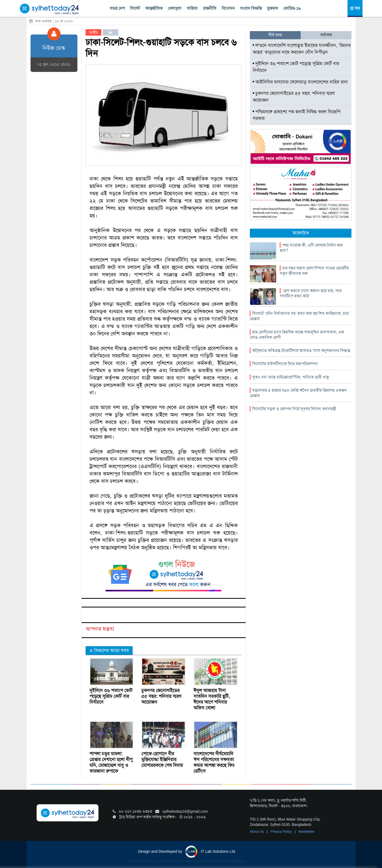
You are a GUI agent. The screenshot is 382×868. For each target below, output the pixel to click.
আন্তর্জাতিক (154, 8)
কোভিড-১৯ (292, 8)
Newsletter (306, 832)
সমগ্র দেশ (117, 8)
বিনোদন (228, 8)
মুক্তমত (272, 8)
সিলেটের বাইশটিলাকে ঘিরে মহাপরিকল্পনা (285, 364)
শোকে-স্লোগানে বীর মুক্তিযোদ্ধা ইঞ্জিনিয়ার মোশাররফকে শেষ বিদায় (162, 759)
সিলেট (135, 8)
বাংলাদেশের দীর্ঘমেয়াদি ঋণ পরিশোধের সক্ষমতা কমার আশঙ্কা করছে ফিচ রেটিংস (214, 762)
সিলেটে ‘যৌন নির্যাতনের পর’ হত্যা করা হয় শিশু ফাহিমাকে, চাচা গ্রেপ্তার (299, 316)
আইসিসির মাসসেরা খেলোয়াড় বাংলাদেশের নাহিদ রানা (300, 82)
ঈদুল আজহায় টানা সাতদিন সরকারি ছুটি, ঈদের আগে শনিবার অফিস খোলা (212, 699)
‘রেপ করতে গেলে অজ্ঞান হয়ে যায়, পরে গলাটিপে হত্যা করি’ (311, 293)
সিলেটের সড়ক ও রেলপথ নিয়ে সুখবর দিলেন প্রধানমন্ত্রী (294, 409)
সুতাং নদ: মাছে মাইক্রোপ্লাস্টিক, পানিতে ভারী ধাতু (291, 377)
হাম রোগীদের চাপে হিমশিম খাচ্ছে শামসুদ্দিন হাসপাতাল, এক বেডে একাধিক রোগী (297, 335)
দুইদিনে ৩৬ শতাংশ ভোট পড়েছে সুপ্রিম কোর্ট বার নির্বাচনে (111, 696)
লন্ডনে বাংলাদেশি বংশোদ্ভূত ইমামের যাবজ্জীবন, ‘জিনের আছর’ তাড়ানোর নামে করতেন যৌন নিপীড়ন (302, 49)
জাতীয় (93, 32)
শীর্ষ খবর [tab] (275, 35)
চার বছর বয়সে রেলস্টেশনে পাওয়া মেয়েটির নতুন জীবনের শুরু (314, 271)
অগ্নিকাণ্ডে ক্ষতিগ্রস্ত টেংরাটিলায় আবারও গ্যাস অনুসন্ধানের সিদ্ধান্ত (301, 350)
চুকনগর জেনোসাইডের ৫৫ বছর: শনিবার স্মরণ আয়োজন (161, 696)
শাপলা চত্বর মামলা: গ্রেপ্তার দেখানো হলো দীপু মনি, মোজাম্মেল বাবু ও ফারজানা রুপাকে (111, 762)
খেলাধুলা (175, 8)
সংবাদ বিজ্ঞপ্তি (251, 8)
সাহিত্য (192, 8)
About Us (257, 832)
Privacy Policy (282, 832)
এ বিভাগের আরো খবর (109, 650)
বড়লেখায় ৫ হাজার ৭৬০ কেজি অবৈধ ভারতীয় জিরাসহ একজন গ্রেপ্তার (298, 393)
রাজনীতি (210, 8)
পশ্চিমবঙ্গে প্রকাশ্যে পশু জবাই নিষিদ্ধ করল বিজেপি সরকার (297, 115)
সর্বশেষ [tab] (326, 35)
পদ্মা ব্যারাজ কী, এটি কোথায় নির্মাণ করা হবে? (311, 248)
